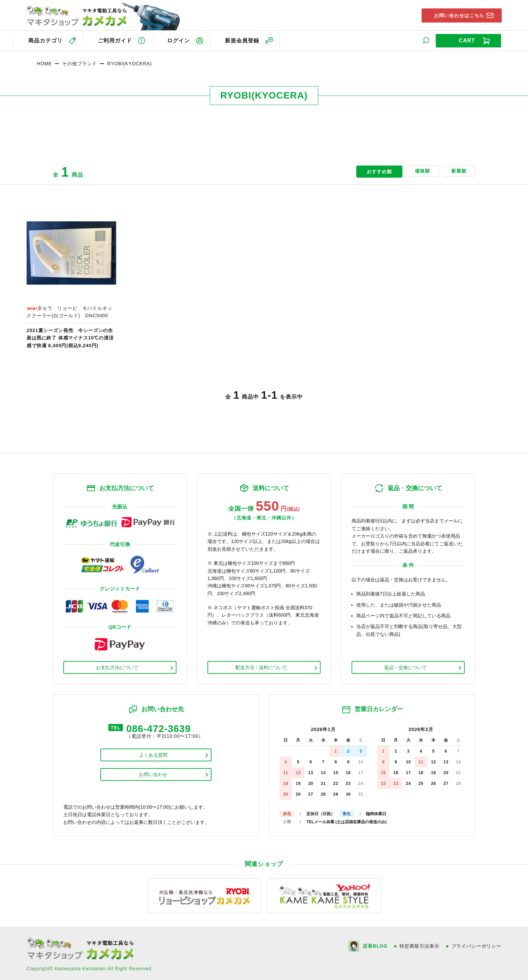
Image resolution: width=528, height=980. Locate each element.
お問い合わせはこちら (456, 15)
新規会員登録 (247, 40)
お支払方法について (117, 666)
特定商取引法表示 (419, 945)
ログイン (181, 40)
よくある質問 (153, 755)
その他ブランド (79, 62)
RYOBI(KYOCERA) (129, 62)
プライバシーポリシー (476, 945)
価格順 (418, 170)
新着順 (457, 170)
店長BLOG (375, 945)
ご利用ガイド (115, 40)
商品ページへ (71, 277)
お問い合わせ (153, 774)
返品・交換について (405, 666)
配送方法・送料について (261, 666)
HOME (44, 62)
